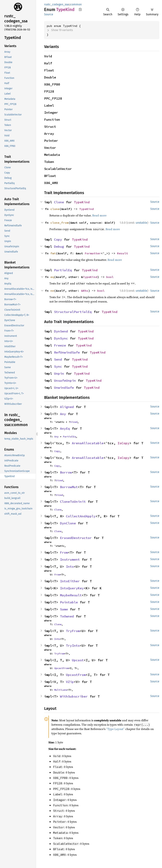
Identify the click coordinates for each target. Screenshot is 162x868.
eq (52, 277)
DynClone (68, 523)
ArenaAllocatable (88, 443)
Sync (58, 366)
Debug (59, 246)
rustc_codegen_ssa (56, 4)
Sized (74, 422)
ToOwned (67, 616)
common (76, 4)
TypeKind (82, 202)
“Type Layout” (115, 729)
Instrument (70, 559)
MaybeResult (71, 595)
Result (123, 253)
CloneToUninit (73, 502)
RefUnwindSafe (67, 352)
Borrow (66, 472)
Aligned (67, 407)
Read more (99, 215)
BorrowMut (69, 487)
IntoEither (70, 581)
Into (70, 566)
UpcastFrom (61, 668)
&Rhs (85, 291)
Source (49, 14)
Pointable (69, 602)
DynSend (61, 331)
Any (63, 414)
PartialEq (63, 270)
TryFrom (73, 631)
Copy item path (80, 9)
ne (52, 291)
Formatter (93, 253)
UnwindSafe (64, 388)
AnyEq (65, 428)
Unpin (59, 373)
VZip (70, 682)
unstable (141, 223)
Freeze (60, 345)
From (64, 552)
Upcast (78, 660)
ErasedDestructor (76, 538)
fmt (53, 253)
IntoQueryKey (72, 588)
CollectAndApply (81, 516)
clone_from (59, 223)
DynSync (61, 338)
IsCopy (123, 443)
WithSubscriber (74, 696)
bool (110, 277)
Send (58, 359)
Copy (58, 239)
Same (64, 609)
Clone (59, 202)
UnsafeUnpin (65, 381)
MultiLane (61, 690)
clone (55, 209)
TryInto (73, 645)
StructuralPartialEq (73, 312)
